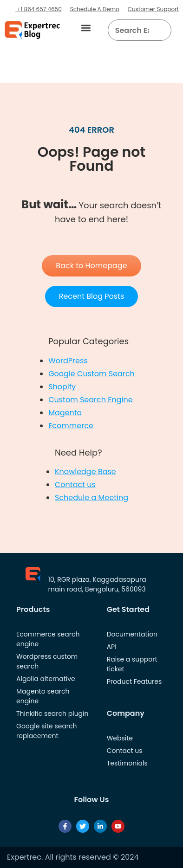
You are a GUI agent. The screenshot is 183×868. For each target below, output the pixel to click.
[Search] (161, 30)
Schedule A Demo (95, 9)
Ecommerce (71, 426)
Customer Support (153, 9)
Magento (65, 413)
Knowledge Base (85, 472)
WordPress (68, 361)
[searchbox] (132, 30)
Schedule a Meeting (91, 498)
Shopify (62, 387)
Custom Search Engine (90, 400)
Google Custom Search (91, 374)
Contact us (75, 485)
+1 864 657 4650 (39, 9)
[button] (86, 28)
